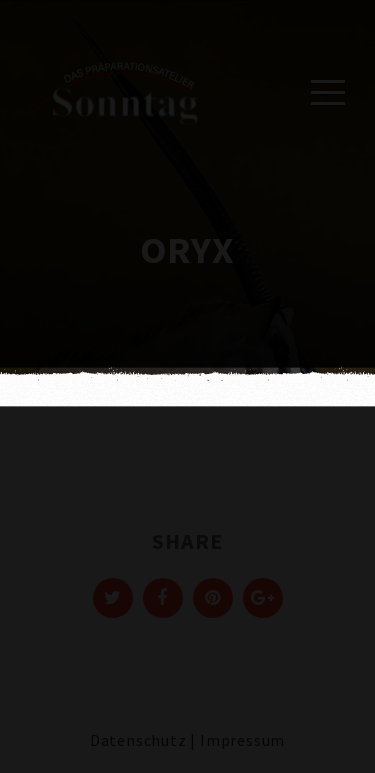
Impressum (242, 740)
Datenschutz (138, 740)
